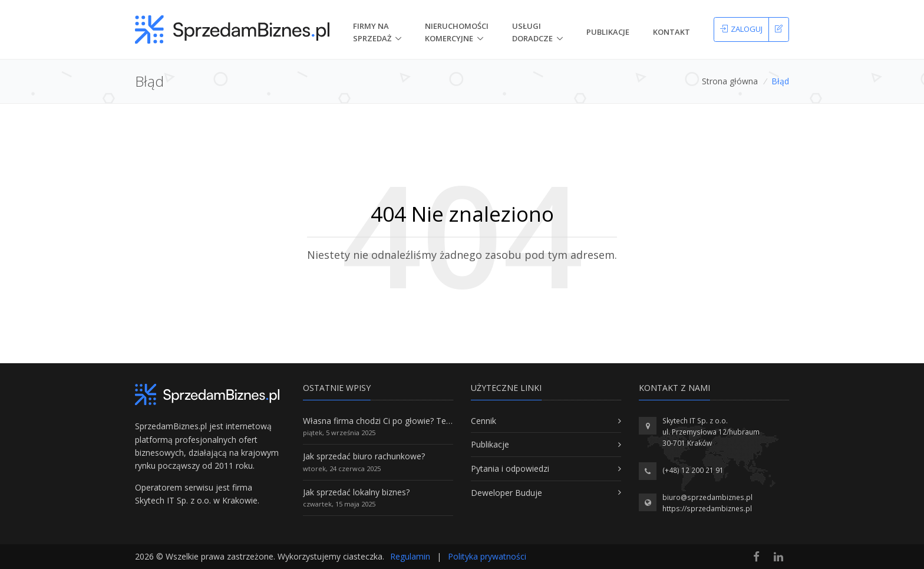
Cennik (484, 421)
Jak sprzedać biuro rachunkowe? (364, 456)
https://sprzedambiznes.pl (707, 509)
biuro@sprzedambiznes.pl (707, 497)
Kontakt (671, 32)
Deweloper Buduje (506, 493)
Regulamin (410, 556)
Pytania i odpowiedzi (510, 468)
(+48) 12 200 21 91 (693, 470)
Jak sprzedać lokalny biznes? (356, 492)
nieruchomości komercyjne (457, 32)
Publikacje (608, 32)
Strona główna (730, 81)
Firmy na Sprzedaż (372, 32)
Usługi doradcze (532, 32)
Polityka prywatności (487, 556)
